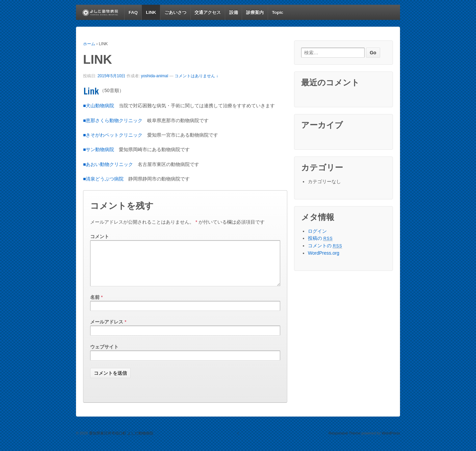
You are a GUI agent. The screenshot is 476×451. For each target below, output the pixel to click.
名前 (95, 305)
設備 (234, 12)
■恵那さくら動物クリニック (113, 120)
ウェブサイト (104, 355)
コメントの (325, 246)
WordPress (391, 441)
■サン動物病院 (99, 149)
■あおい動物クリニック (108, 164)
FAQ (133, 12)
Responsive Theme (345, 441)
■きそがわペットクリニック (113, 135)
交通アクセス (208, 12)
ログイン (317, 231)
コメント (100, 236)
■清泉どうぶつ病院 (103, 179)
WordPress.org (324, 253)
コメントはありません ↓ (196, 76)
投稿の (320, 238)
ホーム (89, 44)
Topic (277, 12)
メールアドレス (107, 330)
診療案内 (255, 12)
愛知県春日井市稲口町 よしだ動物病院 (121, 441)
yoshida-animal (154, 76)
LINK (151, 12)
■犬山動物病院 (99, 106)
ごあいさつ (175, 12)
